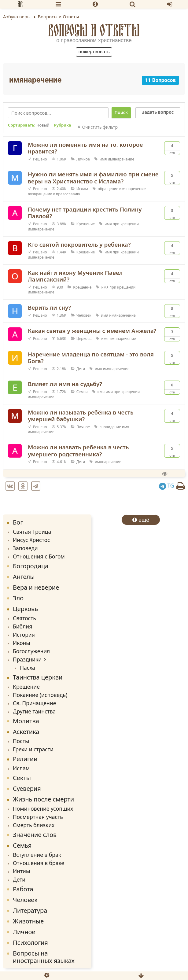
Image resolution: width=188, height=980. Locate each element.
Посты (21, 741)
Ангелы (24, 577)
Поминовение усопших (43, 809)
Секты (22, 778)
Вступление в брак (37, 855)
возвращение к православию (54, 194)
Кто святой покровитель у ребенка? (79, 244)
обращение (108, 189)
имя (103, 159)
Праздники (27, 659)
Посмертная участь (38, 817)
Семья (82, 392)
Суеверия (27, 788)
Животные (28, 921)
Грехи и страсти (33, 749)
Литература (30, 910)
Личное (83, 159)
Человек (84, 315)
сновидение (110, 427)
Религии (25, 759)
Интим (21, 871)
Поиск (121, 112)
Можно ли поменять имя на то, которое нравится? (85, 148)
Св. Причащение (34, 703)
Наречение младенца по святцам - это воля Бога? (91, 358)
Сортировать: (29, 125)
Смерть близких (34, 825)
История (24, 635)
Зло (18, 598)
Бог (18, 522)
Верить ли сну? (49, 307)
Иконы (22, 643)
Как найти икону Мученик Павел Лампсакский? (75, 276)
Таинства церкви (38, 677)
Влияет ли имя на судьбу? (65, 384)
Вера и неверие (36, 587)
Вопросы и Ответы (94, 30)
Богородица (31, 566)
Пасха (28, 668)
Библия (22, 626)
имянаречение (121, 159)
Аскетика (26, 732)
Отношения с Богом (39, 556)
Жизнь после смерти (43, 799)
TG (167, 485)
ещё (141, 520)
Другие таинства (34, 711)
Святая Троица (32, 532)
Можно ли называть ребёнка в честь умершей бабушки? (81, 416)
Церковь (84, 339)
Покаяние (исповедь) (40, 695)
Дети (81, 369)
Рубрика (62, 125)
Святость (24, 618)
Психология (30, 943)
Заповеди (25, 548)
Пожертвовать (94, 51)
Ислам (82, 189)
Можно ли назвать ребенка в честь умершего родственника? (78, 451)
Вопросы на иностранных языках (44, 957)
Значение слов (35, 835)
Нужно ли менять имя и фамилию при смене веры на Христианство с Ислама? (93, 178)
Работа (23, 889)
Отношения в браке (39, 863)
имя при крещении (122, 224)
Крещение (86, 224)
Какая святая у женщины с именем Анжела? (92, 331)
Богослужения (31, 651)
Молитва (26, 721)
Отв (172, 148)
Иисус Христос (31, 540)
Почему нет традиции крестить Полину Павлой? (85, 213)
